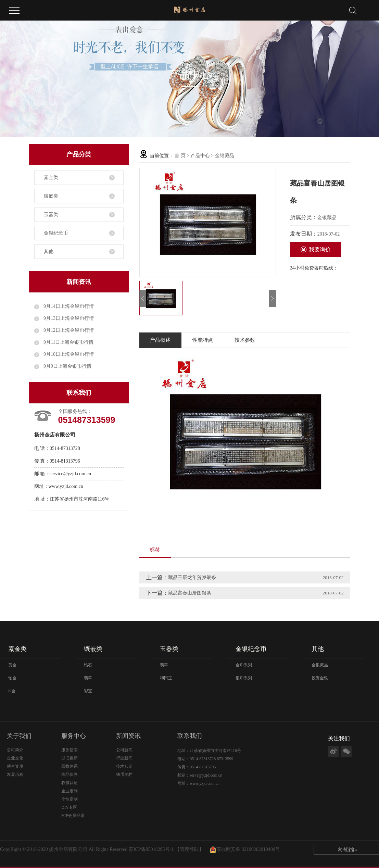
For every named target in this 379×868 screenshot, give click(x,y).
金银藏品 (225, 156)
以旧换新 (70, 758)
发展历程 (15, 775)
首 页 (180, 156)
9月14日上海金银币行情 (68, 306)
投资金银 (320, 678)
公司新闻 (124, 750)
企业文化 (15, 758)
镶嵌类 (51, 196)
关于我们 (19, 736)
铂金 (12, 678)
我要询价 (315, 249)
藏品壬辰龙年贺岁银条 (192, 577)
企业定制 (70, 791)
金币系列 (244, 665)
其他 (49, 251)
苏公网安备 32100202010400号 (248, 849)
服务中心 (74, 736)
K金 (12, 691)
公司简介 (15, 750)
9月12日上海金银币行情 (68, 330)
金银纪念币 (56, 233)
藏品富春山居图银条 (190, 593)
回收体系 (70, 766)
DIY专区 (69, 807)
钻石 (88, 665)
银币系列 (244, 678)
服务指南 (70, 750)
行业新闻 (124, 758)
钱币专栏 (124, 775)
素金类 (51, 178)
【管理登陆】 (189, 849)
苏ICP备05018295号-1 (151, 849)
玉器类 (51, 215)
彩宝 (88, 691)
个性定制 (70, 799)
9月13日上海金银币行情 (68, 318)
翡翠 (88, 678)
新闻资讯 (128, 736)
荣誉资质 (15, 766)
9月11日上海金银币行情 (68, 342)
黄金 (12, 665)
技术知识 (124, 766)
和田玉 (166, 678)
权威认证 (70, 783)
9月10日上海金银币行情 (68, 354)
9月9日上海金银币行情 (67, 366)
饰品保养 (70, 775)
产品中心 (200, 156)
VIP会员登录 (73, 816)
